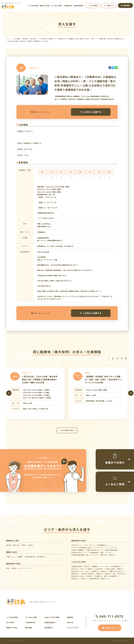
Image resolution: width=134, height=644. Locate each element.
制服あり (120, 569)
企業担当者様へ (79, 6)
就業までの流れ (45, 6)
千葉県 (24, 545)
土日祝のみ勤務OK (88, 574)
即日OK (87, 566)
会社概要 (49, 628)
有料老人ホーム (77, 545)
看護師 (20, 557)
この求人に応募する (91, 112)
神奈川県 (16, 545)
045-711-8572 (110, 616)
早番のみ (108, 574)
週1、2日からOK (119, 574)
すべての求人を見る (67, 430)
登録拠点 (70, 617)
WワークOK (85, 571)
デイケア (109, 553)
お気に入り (109, 5)
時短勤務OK (113, 576)
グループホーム (90, 545)
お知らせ (70, 622)
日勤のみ (90, 576)
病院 (102, 553)
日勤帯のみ (95, 571)
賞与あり (84, 579)
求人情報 (17, 39)
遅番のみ (100, 574)
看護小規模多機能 (111, 550)
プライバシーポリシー (15, 641)
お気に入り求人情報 (52, 617)
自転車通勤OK (116, 566)
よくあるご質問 (57, 6)
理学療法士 (41, 557)
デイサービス (98, 548)
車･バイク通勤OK (87, 569)
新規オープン (106, 579)
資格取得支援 (94, 579)
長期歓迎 (95, 566)
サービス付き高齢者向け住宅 (81, 548)
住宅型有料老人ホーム (79, 553)
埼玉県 (31, 545)
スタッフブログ (73, 628)
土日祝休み (99, 569)
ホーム (9, 39)
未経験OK (98, 576)
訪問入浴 (112, 555)
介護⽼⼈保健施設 (78, 550)
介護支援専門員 (30, 557)
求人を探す (93, 5)
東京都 (25, 39)
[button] (109, 358)
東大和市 (33, 39)
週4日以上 (75, 569)
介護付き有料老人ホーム (94, 550)
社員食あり (75, 579)
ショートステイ (111, 548)
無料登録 (125, 5)
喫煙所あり (75, 574)
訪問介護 (103, 555)
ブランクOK (105, 566)
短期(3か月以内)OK (116, 571)
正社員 (14, 568)
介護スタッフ (11, 557)
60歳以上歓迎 (110, 569)
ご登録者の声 (68, 6)
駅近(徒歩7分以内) (78, 576)
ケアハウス (94, 555)
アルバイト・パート (25, 568)
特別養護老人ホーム (104, 545)
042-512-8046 (43, 252)
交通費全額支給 (77, 566)
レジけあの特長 (33, 6)
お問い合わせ (110, 628)
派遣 (8, 568)
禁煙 (105, 576)
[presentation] (9, 393)
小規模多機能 (94, 553)
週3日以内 (75, 571)
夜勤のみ (104, 571)
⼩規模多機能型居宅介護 (80, 555)
